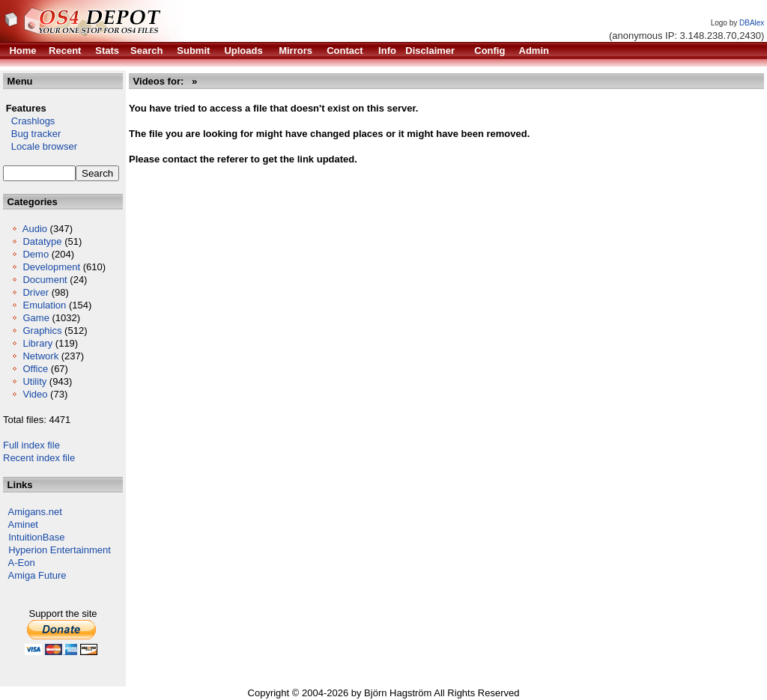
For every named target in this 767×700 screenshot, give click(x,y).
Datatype (42, 241)
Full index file (31, 445)
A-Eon (22, 563)
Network (40, 356)
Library (37, 343)
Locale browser (40, 146)
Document (45, 280)
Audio (35, 229)
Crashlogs (29, 121)
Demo (36, 254)
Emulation (44, 305)
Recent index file (39, 458)
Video (35, 394)
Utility (34, 381)
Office (35, 369)
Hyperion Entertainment (60, 550)
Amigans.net (35, 512)
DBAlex (752, 23)
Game (36, 318)
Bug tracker (32, 134)
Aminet (23, 524)
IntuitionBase (36, 537)
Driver (36, 292)
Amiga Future (37, 575)
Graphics (42, 331)
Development (51, 267)
